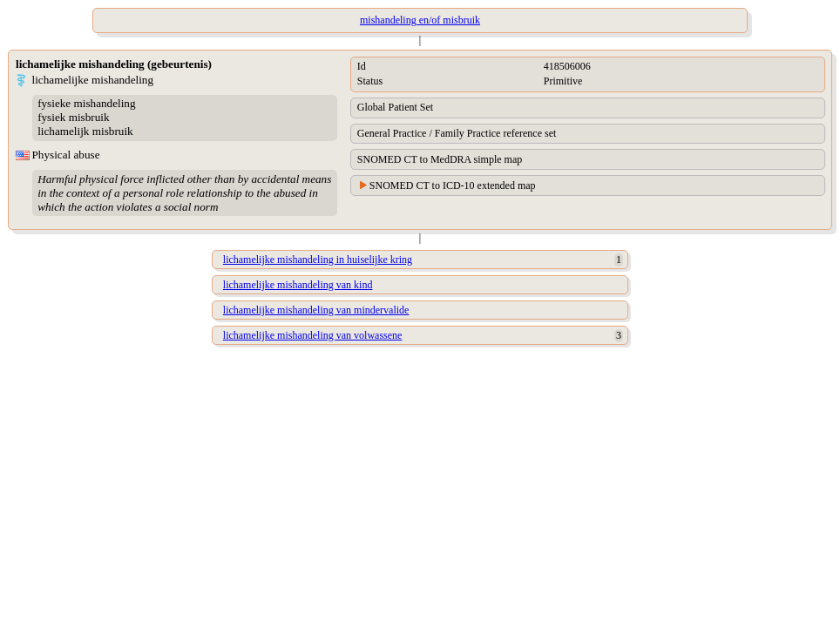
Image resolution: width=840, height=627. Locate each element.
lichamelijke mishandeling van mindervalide (316, 310)
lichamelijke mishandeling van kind (298, 285)
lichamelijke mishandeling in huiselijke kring (318, 260)
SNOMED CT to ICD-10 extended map (453, 185)
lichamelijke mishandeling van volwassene (313, 335)
